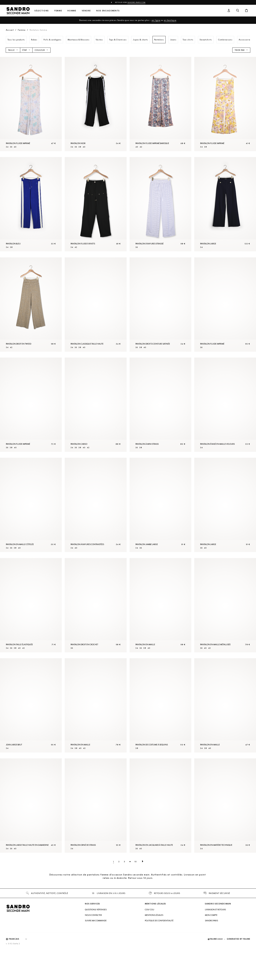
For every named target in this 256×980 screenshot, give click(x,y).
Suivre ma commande (96, 953)
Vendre (86, 11)
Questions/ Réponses (96, 942)
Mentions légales (154, 948)
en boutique (170, 20)
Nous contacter (93, 948)
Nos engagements (108, 11)
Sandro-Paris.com (137, 2)
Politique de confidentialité (159, 953)
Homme (72, 11)
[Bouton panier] (246, 11)
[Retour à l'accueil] (18, 11)
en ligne (156, 20)
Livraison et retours (215, 942)
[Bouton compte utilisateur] (229, 11)
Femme (58, 11)
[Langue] (20, 972)
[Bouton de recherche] (238, 11)
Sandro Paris (211, 953)
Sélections (42, 11)
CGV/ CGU (150, 942)
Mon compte (211, 948)
